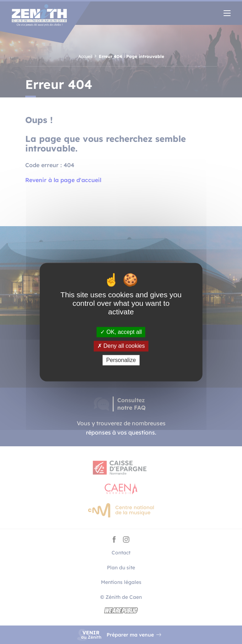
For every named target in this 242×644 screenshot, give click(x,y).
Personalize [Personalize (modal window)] (121, 360)
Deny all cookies (121, 346)
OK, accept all (121, 332)
